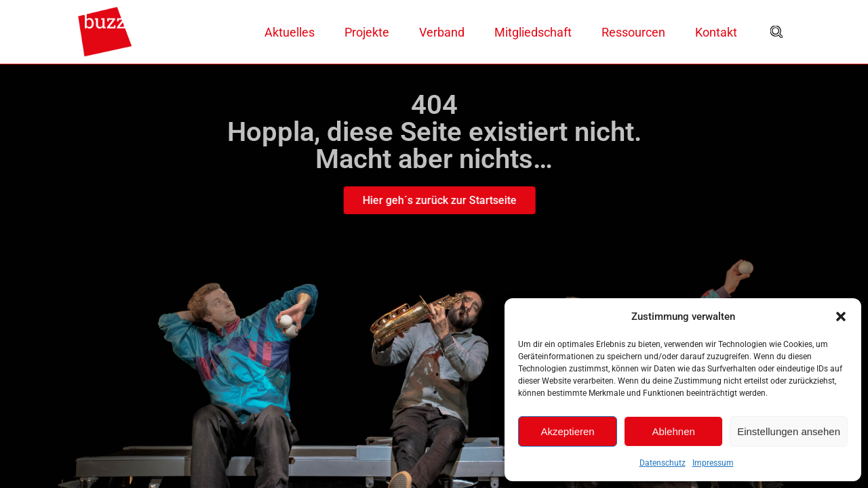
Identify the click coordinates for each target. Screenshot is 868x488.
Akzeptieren (567, 431)
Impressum (713, 463)
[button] (841, 317)
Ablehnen (673, 431)
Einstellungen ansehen (789, 431)
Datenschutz (663, 463)
